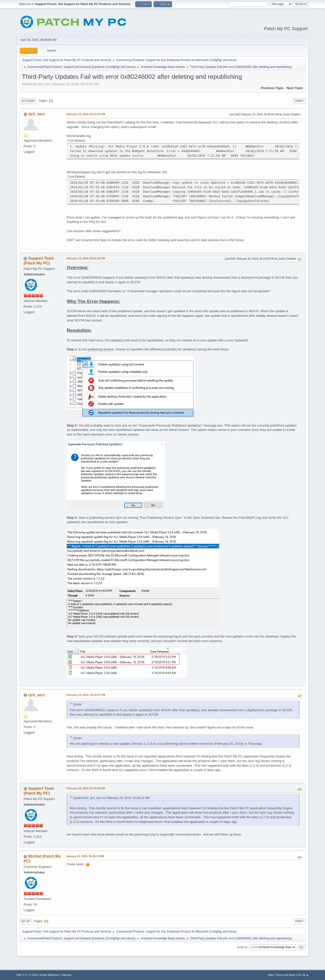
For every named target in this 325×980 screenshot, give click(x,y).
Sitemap (67, 975)
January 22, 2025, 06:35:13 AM (85, 856)
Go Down (28, 101)
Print (299, 101)
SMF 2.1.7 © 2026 (27, 975)
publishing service (101, 349)
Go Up (25, 921)
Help (271, 975)
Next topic (295, 88)
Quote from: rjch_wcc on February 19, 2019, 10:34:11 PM (111, 798)
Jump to (242, 947)
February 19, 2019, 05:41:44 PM (86, 258)
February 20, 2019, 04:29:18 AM (86, 788)
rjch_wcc (36, 114)
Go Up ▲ (303, 975)
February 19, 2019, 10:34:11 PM (86, 695)
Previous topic (272, 88)
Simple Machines (49, 975)
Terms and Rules (286, 975)
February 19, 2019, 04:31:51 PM (86, 114)
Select (80, 141)
